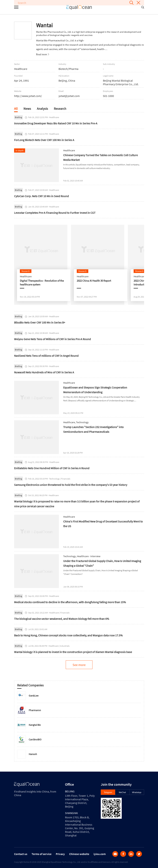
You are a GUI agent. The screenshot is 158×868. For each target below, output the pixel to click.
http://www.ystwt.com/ (28, 96)
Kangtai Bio (35, 725)
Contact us (21, 854)
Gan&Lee (34, 696)
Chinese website (79, 854)
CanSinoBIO (35, 739)
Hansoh (33, 754)
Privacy (60, 854)
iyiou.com (100, 854)
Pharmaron (35, 710)
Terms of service (42, 854)
